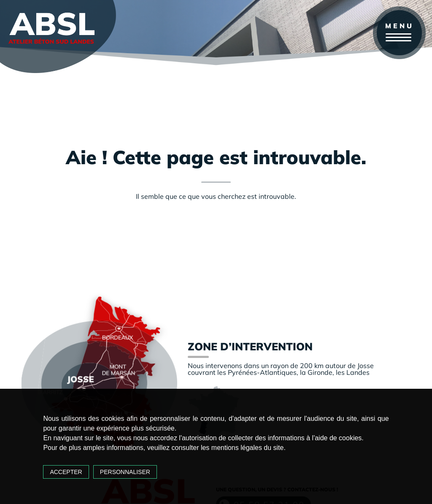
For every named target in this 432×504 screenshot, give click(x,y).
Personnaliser (125, 472)
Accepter (66, 472)
